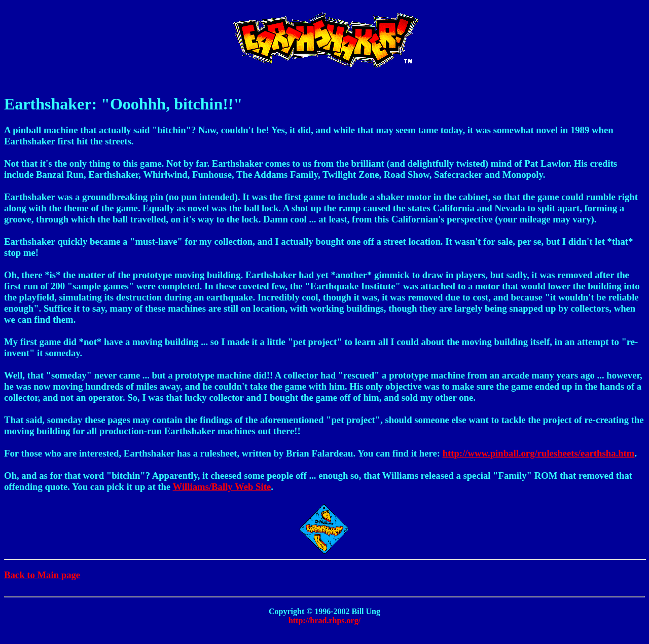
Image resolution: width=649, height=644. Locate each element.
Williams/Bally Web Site (222, 487)
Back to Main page (42, 575)
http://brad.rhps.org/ (324, 620)
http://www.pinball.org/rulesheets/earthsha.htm (539, 453)
